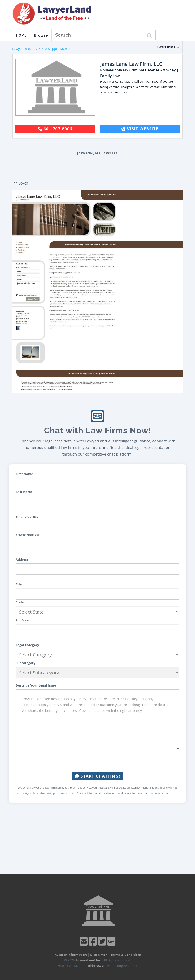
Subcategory (26, 663)
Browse (41, 35)
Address (22, 559)
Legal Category (27, 645)
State (20, 602)
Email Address (27, 517)
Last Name (24, 492)
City (19, 584)
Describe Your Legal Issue (36, 685)
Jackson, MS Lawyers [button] (98, 153)
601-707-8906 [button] (55, 129)
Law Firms (168, 47)
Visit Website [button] (140, 129)
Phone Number (28, 535)
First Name (24, 474)
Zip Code (22, 620)
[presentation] (97, 761)
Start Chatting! (97, 776)
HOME (21, 35)
